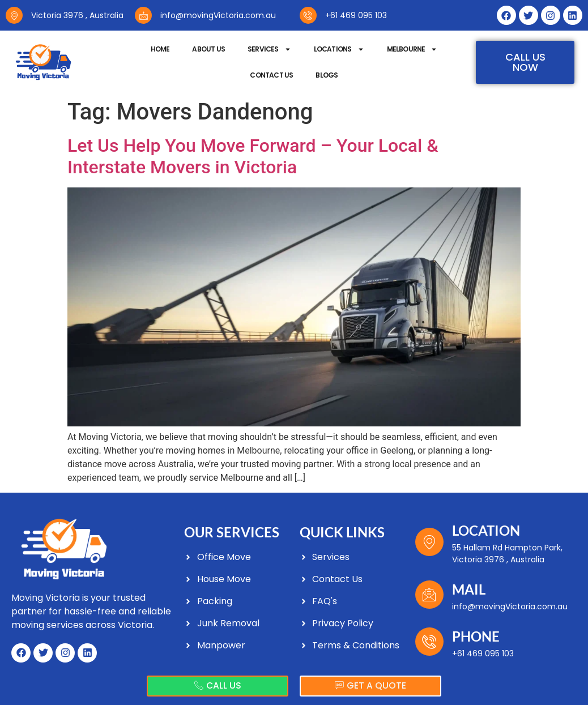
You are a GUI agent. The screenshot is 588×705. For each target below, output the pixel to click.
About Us (208, 49)
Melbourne (412, 49)
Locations (339, 49)
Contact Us (271, 75)
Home (160, 49)
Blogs (327, 75)
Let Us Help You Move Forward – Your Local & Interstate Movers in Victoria (253, 156)
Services (269, 49)
